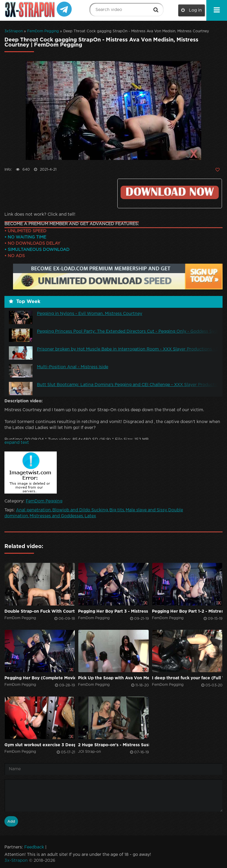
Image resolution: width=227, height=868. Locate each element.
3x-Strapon (16, 861)
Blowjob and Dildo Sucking (80, 510)
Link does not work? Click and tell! (40, 214)
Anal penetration (33, 510)
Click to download (170, 192)
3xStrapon (14, 31)
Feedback (34, 847)
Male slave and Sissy (146, 510)
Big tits (117, 510)
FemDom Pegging (43, 31)
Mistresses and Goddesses (56, 516)
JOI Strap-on (89, 752)
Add (11, 821)
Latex (90, 516)
